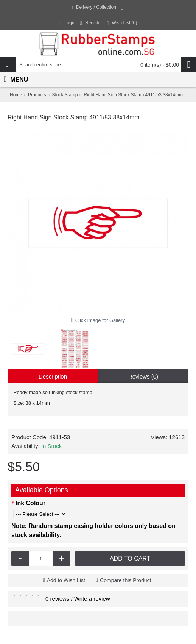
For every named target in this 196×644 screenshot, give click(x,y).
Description (53, 376)
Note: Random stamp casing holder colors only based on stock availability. (93, 530)
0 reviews (57, 599)
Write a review (92, 599)
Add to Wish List (66, 580)
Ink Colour (30, 503)
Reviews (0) (143, 376)
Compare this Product (125, 580)
